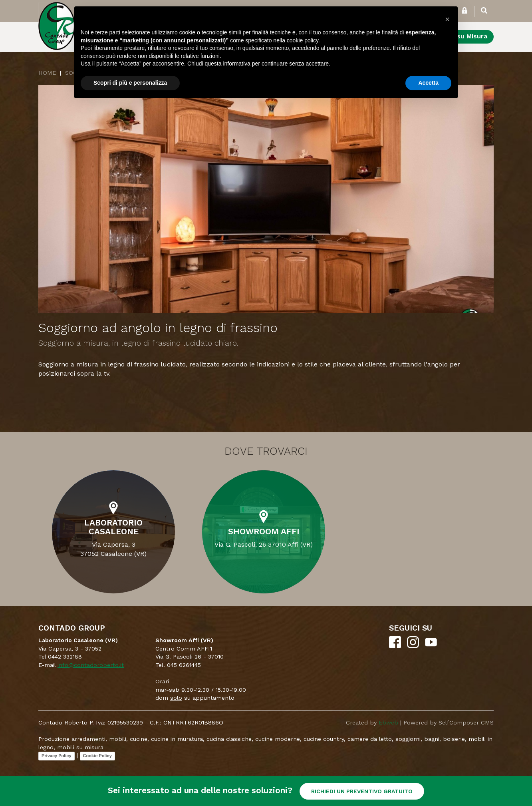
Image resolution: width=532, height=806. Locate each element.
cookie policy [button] (303, 40)
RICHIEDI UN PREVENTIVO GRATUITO (362, 791)
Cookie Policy (97, 756)
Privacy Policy (57, 756)
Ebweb (388, 722)
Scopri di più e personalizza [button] (130, 83)
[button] (447, 19)
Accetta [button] (428, 83)
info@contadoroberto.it (91, 665)
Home (47, 73)
